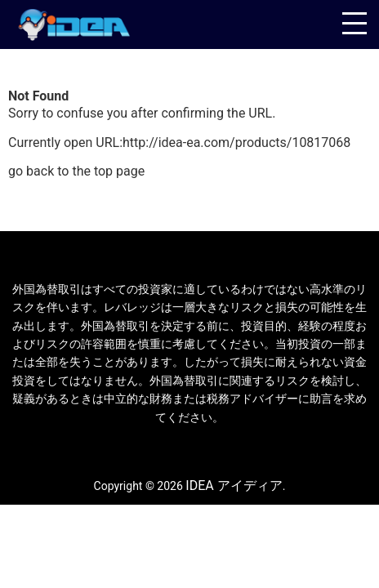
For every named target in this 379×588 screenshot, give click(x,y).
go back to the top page (76, 171)
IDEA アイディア (234, 486)
